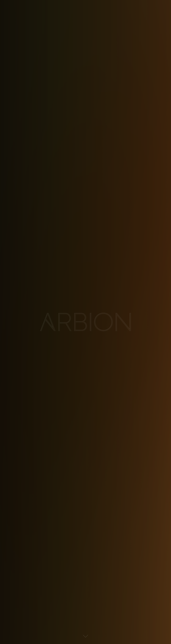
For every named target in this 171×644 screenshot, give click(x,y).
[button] (85, 636)
